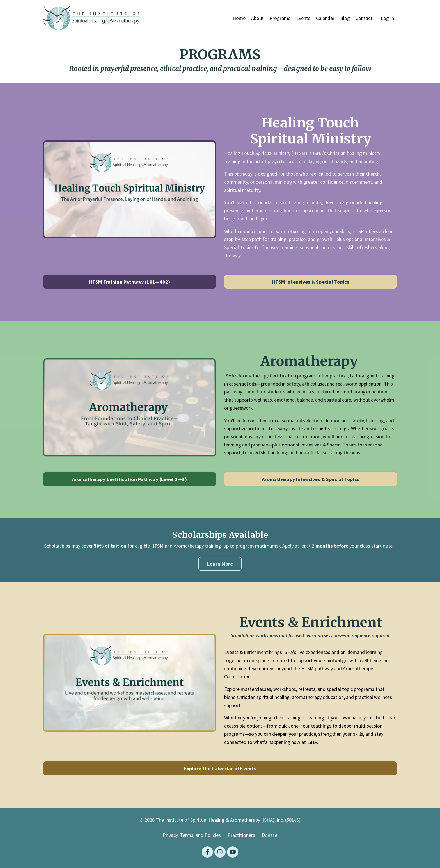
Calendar (325, 18)
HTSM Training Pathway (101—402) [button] (130, 282)
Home (239, 18)
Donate (270, 836)
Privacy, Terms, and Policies (192, 836)
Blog (345, 18)
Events (303, 18)
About (257, 18)
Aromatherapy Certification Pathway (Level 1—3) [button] (130, 479)
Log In (387, 18)
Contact (364, 18)
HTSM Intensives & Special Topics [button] (311, 282)
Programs (280, 18)
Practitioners (241, 836)
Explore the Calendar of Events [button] (220, 769)
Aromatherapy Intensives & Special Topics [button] (310, 479)
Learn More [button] (220, 564)
